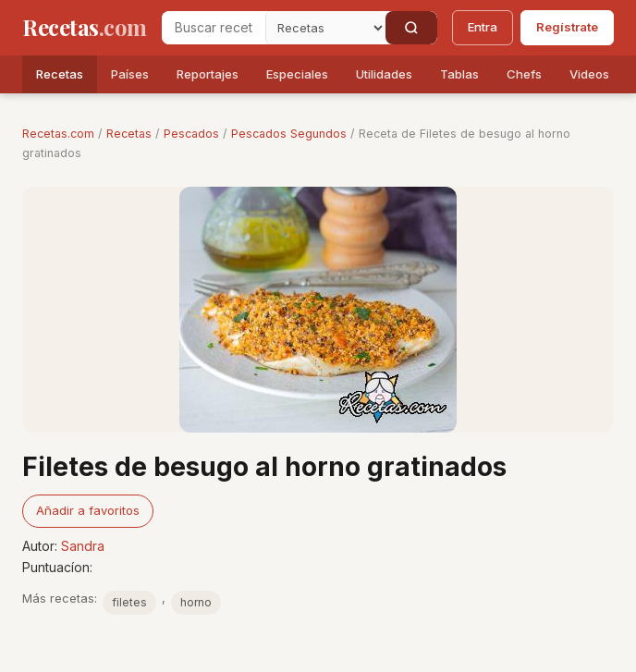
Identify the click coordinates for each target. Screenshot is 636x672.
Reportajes (208, 74)
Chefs (524, 74)
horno (196, 602)
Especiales (297, 74)
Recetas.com (58, 134)
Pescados (191, 134)
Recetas (60, 74)
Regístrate (567, 27)
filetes (129, 602)
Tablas (459, 74)
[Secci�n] (325, 28)
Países (130, 74)
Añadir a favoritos (88, 510)
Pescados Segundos (289, 134)
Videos (589, 74)
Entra (483, 27)
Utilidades (384, 74)
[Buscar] (411, 28)
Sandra (83, 546)
